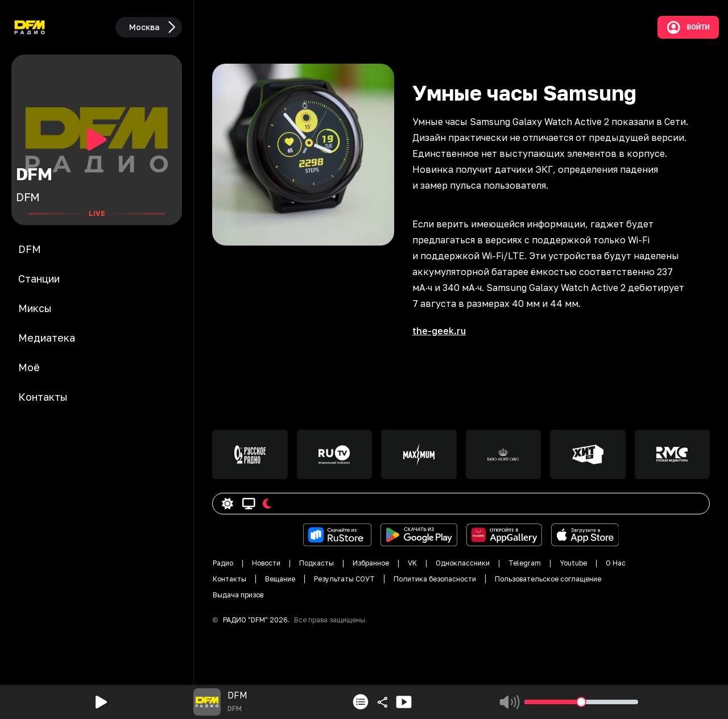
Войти (688, 27)
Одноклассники (463, 563)
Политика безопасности (435, 579)
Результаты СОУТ (344, 579)
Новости (266, 563)
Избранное (371, 563)
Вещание (280, 579)
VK (412, 563)
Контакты (229, 579)
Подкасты (317, 563)
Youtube (573, 563)
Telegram (525, 563)
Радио (223, 563)
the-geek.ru (439, 331)
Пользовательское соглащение (548, 579)
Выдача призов (238, 595)
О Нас (616, 563)
